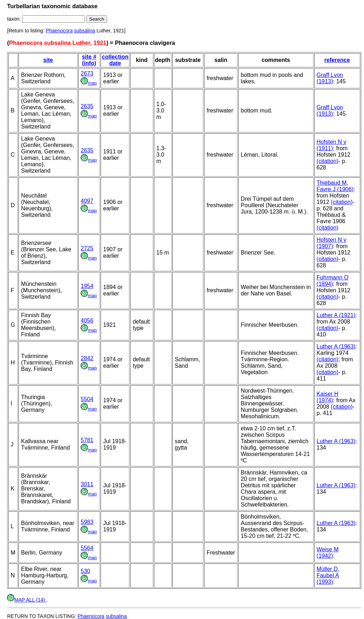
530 (85, 571)
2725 (87, 248)
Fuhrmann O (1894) (333, 281)
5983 (87, 522)
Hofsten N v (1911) (332, 145)
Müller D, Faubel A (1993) (328, 575)
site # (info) (89, 60)
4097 (87, 201)
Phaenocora (59, 31)
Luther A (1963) (336, 347)
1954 (87, 286)
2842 (87, 358)
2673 (87, 74)
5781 (87, 440)
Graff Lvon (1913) (330, 78)
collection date (115, 60)
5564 (87, 548)
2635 (87, 106)
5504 (87, 399)
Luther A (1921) (336, 315)
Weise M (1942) (328, 553)
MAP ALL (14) (27, 600)
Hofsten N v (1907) (332, 243)
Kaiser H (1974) (328, 397)
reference (337, 60)
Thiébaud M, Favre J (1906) (335, 186)
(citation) (328, 161)
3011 (87, 484)
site (48, 60)
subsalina (84, 31)
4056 (87, 321)
